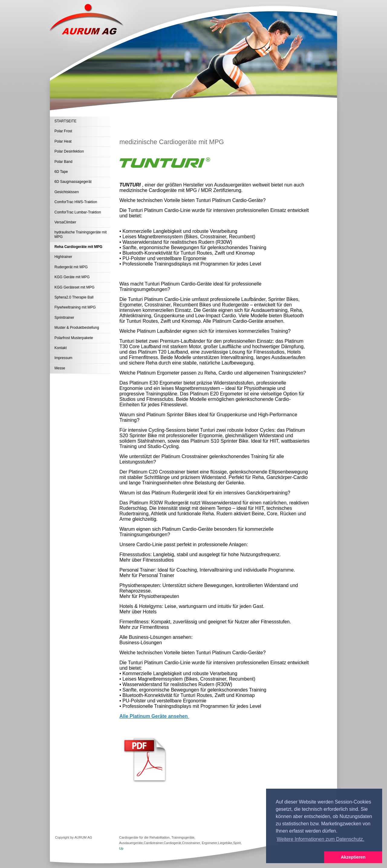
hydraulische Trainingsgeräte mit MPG (81, 234)
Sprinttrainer (64, 318)
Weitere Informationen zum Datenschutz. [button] (320, 839)
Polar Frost (63, 131)
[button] (295, 857)
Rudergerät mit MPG (71, 267)
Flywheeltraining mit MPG (75, 307)
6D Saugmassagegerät (73, 182)
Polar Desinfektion (69, 151)
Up (121, 848)
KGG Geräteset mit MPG (75, 287)
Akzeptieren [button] (353, 857)
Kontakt (61, 348)
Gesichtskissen (67, 192)
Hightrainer (63, 257)
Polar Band (63, 162)
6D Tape (61, 172)
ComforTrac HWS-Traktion (76, 202)
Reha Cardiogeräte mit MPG (78, 247)
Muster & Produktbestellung (77, 328)
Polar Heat (63, 141)
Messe (60, 368)
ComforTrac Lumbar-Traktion (78, 212)
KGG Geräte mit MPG (72, 277)
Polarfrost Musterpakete (74, 338)
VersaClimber (65, 222)
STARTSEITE (65, 121)
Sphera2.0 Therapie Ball (74, 297)
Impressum (63, 358)
